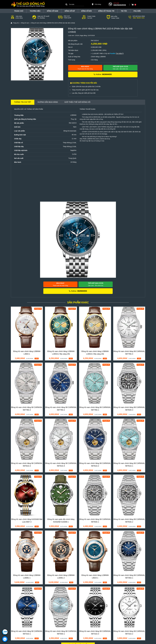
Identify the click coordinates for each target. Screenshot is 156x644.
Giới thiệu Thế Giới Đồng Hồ (77, 102)
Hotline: (103, 74)
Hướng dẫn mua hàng (48, 102)
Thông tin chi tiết (23, 102)
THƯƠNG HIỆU (35, 11)
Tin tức (124, 11)
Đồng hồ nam (53, 11)
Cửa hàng (96, 4)
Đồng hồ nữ (70, 11)
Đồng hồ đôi (87, 11)
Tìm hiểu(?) (120, 53)
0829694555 (120, 5)
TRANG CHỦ (19, 11)
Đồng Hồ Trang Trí (106, 11)
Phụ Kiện (137, 11)
